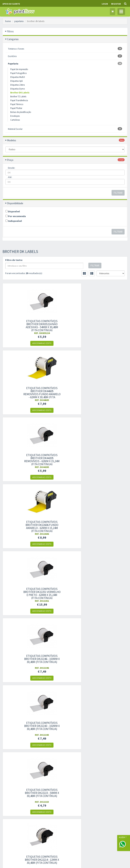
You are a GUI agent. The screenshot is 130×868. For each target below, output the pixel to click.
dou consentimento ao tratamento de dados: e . (108, 776)
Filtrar (118, 193)
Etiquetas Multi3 (18, 77)
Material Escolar (65, 129)
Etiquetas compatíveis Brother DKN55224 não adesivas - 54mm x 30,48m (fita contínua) (22, 326)
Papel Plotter (16, 108)
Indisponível (14, 221)
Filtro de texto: (14, 260)
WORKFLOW (28, 853)
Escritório (65, 56)
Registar (116, 4)
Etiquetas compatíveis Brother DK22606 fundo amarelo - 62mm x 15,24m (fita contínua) (22, 393)
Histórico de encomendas (58, 767)
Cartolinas (15, 120)
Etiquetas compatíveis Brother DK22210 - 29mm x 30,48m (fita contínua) (108, 525)
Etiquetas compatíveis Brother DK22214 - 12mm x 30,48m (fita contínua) (108, 458)
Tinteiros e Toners (65, 49)
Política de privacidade (56, 725)
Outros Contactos (11, 738)
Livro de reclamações (56, 735)
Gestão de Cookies (65, 819)
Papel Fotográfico (19, 73)
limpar (121, 160)
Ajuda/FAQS (95, 735)
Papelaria (65, 64)
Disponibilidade (15, 203)
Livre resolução (53, 730)
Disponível (13, 211)
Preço (10, 160)
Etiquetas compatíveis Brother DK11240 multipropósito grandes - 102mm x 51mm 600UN (22, 660)
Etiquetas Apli (17, 81)
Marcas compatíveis (98, 720)
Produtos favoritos (55, 772)
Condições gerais (54, 720)
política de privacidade (100, 779)
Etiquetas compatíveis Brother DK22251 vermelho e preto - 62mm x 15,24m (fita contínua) (65, 393)
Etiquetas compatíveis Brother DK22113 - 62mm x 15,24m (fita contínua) (22, 592)
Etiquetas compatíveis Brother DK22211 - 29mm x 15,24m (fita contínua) (65, 525)
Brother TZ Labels (18, 97)
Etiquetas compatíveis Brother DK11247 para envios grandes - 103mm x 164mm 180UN (65, 593)
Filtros (10, 31)
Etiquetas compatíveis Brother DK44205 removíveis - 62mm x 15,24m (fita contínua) (108, 326)
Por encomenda (16, 216)
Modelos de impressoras (100, 725)
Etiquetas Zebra (18, 85)
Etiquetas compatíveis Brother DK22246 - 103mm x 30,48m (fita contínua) (108, 391)
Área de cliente (52, 756)
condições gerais (104, 776)
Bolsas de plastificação (21, 112)
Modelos (12, 140)
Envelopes (15, 116)
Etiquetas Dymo (18, 89)
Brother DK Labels (20, 93)
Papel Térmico (17, 104)
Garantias (94, 730)
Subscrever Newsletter (108, 785)
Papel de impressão (19, 69)
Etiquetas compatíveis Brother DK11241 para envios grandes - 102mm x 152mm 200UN (108, 593)
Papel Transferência (19, 100)
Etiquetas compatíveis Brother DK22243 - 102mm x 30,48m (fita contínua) (22, 458)
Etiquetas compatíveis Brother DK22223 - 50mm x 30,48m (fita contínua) (65, 458)
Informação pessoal (55, 762)
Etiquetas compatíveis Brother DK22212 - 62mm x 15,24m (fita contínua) (22, 525)
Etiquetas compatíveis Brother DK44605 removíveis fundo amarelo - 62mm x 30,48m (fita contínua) (65, 327)
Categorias (13, 39)
